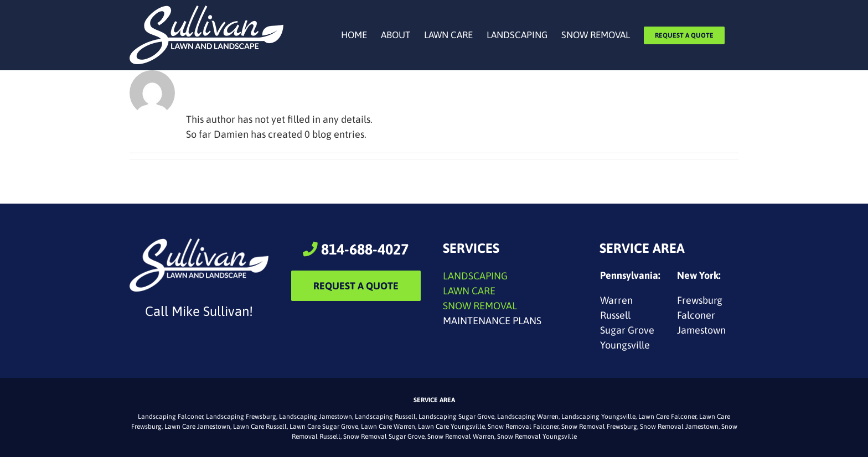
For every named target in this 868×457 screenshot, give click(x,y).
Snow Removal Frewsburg (599, 427)
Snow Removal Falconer (523, 427)
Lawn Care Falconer (667, 417)
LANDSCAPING (475, 276)
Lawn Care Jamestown (197, 427)
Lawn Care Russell (260, 427)
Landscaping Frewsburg (241, 417)
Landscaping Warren (528, 417)
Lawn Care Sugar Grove (324, 427)
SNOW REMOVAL (480, 306)
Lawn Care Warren (388, 427)
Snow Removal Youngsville (537, 437)
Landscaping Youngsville (598, 417)
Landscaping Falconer (170, 417)
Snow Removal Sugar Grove (384, 437)
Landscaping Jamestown (316, 417)
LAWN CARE (469, 291)
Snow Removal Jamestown (679, 427)
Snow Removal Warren (461, 437)
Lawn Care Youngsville (451, 427)
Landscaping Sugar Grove (456, 417)
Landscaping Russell (385, 417)
